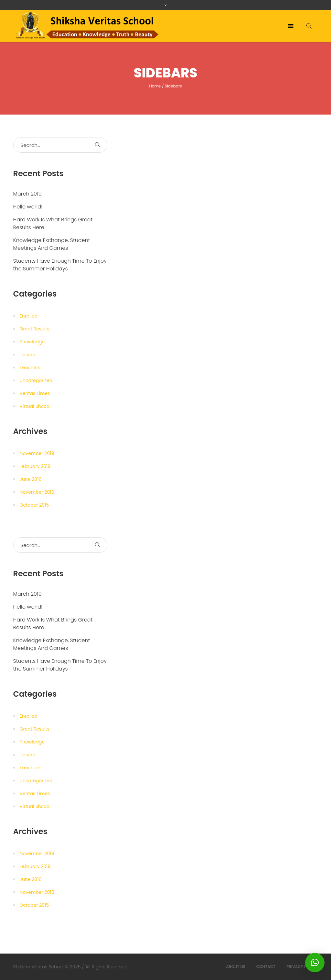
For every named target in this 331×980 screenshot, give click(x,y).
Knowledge (32, 342)
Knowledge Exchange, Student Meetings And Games (52, 244)
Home (155, 86)
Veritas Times (35, 393)
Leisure (27, 355)
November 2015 (37, 492)
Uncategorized (36, 380)
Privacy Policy (302, 967)
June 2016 (31, 479)
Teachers (30, 368)
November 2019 (37, 453)
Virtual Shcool (35, 406)
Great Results (35, 329)
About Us (236, 967)
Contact (266, 967)
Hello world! (28, 207)
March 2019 (27, 194)
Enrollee (29, 316)
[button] (315, 963)
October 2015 (34, 505)
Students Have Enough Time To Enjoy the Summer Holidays (60, 265)
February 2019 (35, 466)
